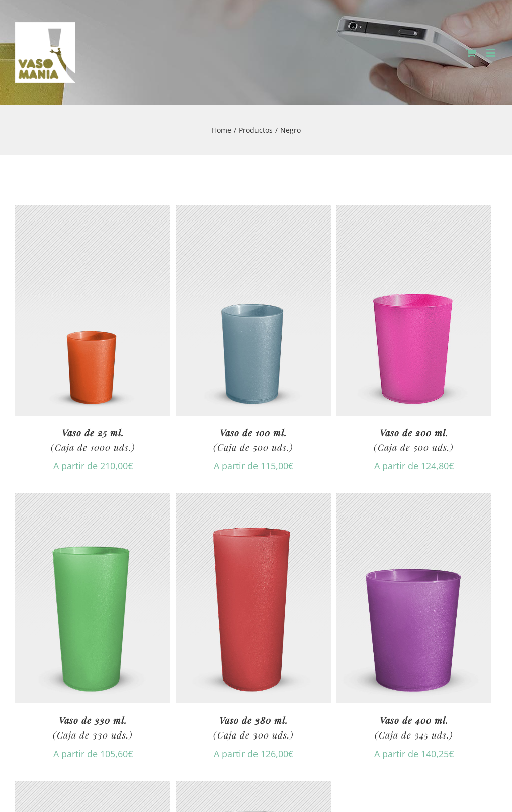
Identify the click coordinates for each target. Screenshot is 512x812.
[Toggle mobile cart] (471, 53)
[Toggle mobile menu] (492, 53)
